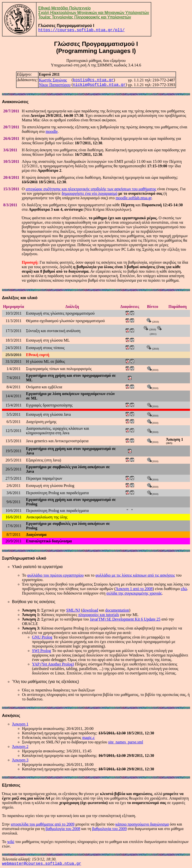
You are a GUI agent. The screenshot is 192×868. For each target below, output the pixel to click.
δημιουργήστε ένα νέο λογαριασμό (90, 193)
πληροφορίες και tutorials (99, 615)
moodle (52, 131)
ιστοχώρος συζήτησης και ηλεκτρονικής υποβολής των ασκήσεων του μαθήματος (91, 189)
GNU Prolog (42, 637)
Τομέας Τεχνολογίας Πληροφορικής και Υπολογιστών (85, 17)
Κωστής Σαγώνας (53, 80)
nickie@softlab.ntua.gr (99, 85)
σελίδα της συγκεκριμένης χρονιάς (134, 593)
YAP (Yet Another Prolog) (53, 664)
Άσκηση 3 (20, 760)
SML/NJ (73, 610)
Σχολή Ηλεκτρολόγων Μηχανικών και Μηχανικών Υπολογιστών (94, 13)
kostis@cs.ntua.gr (93, 80)
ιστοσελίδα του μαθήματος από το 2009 (43, 824)
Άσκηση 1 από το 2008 (134, 589)
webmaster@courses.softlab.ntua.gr (42, 864)
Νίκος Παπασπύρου (55, 85)
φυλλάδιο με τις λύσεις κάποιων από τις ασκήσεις (135, 575)
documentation (117, 610)
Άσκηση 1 (20, 724)
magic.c (88, 738)
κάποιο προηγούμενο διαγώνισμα (142, 824)
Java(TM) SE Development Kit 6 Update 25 (125, 619)
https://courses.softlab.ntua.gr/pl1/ (81, 30)
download (90, 610)
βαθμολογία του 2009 (109, 829)
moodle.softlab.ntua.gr (133, 198)
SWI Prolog (41, 651)
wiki (11, 842)
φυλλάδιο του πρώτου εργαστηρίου (55, 575)
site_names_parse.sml (125, 742)
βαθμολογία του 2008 (63, 829)
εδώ (184, 589)
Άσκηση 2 (20, 747)
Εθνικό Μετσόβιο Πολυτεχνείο (64, 8)
